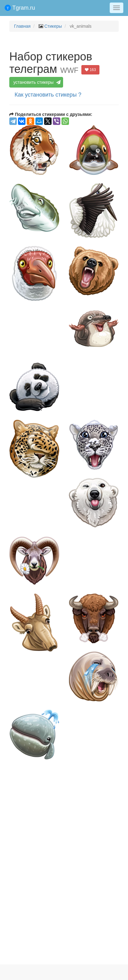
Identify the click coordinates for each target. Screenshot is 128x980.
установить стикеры (37, 82)
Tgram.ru (20, 8)
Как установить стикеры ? (48, 95)
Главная (22, 26)
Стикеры (53, 26)
